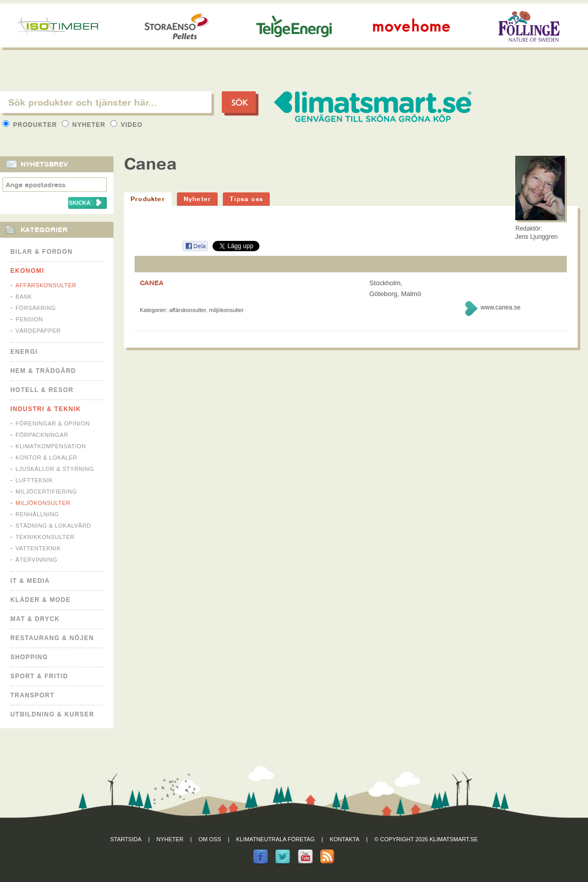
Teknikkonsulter (45, 537)
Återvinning (36, 560)
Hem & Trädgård (43, 371)
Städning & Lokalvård (53, 526)
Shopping (29, 657)
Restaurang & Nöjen (52, 638)
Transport (32, 695)
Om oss (210, 839)
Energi (24, 352)
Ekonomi (27, 271)
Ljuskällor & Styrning (55, 469)
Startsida (126, 839)
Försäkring (36, 308)
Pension (29, 319)
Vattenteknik (38, 548)
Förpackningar (42, 435)
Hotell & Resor (42, 390)
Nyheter (85, 125)
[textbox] (106, 102)
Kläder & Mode (40, 600)
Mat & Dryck (35, 619)
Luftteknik (34, 480)
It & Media (30, 581)
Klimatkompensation (51, 446)
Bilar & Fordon (42, 252)
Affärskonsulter (46, 285)
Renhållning (37, 514)
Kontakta (345, 839)
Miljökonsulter (43, 503)
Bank (24, 297)
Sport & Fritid (39, 676)
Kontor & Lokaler (46, 458)
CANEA (152, 283)
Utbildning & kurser (52, 714)
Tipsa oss (246, 199)
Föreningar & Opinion (53, 423)
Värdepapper (38, 331)
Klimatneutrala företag (275, 839)
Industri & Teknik (46, 409)
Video (127, 125)
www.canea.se (501, 307)
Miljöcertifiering (46, 492)
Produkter (31, 125)
